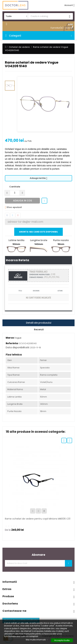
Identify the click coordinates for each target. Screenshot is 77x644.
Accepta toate (62, 640)
